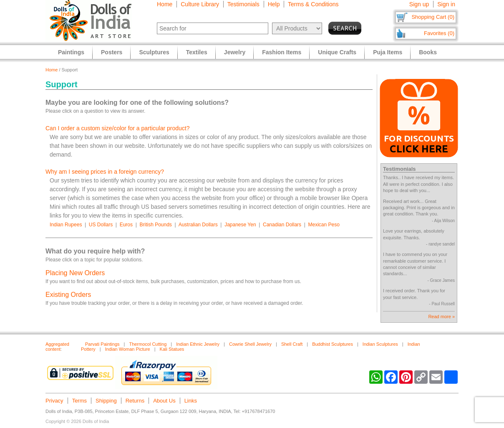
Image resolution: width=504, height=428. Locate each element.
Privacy (54, 401)
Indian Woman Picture (128, 349)
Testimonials (243, 4)
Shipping (106, 401)
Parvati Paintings (102, 344)
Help (274, 4)
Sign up (419, 4)
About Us (164, 401)
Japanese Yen (240, 225)
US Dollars (101, 225)
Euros (126, 225)
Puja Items (388, 52)
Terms (79, 401)
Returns (135, 401)
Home (165, 4)
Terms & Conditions (313, 4)
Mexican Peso (324, 225)
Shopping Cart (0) (433, 17)
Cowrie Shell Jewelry (250, 344)
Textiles (197, 52)
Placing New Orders (75, 273)
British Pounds (155, 225)
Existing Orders (68, 295)
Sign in (446, 4)
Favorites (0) (439, 33)
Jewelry (235, 52)
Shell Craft (292, 344)
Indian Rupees (66, 225)
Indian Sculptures (380, 344)
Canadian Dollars (282, 225)
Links (191, 401)
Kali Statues (172, 349)
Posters (112, 52)
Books (428, 52)
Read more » (441, 317)
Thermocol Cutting (148, 344)
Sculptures (154, 52)
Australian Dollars (198, 225)
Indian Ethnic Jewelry (198, 344)
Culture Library (200, 4)
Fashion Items (282, 52)
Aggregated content (57, 347)
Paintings (71, 52)
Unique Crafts (337, 52)
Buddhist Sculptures (333, 344)
